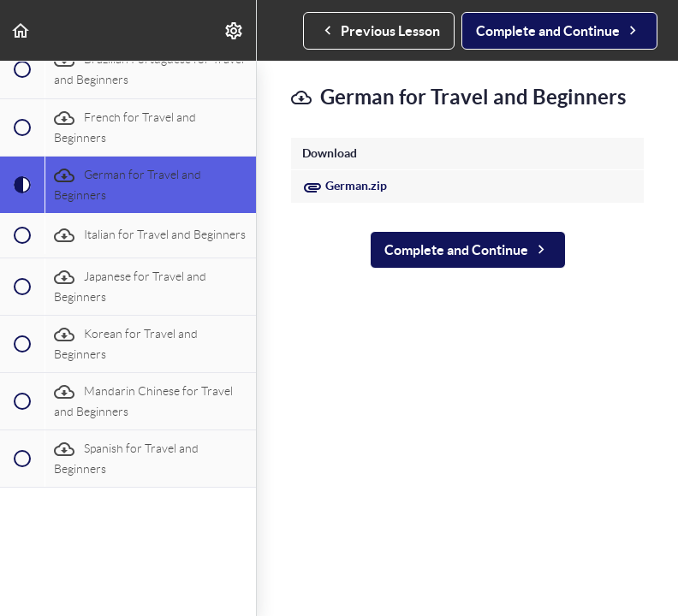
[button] (21, 30)
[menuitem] (235, 30)
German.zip (345, 186)
